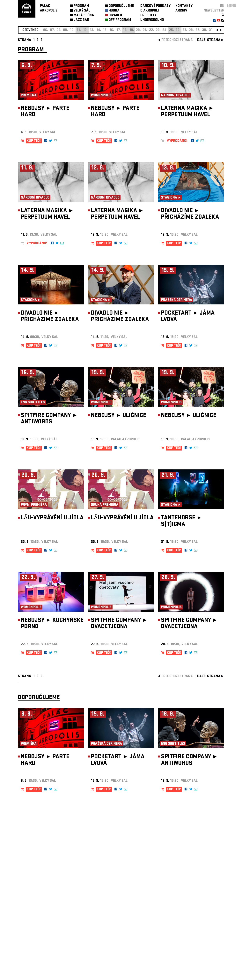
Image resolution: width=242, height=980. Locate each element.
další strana (209, 40)
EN (222, 6)
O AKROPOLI (150, 11)
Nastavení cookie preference (33, 927)
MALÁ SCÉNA (84, 16)
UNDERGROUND (152, 20)
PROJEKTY (148, 16)
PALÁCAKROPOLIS (49, 8)
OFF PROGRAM (120, 20)
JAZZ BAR (81, 20)
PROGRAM (81, 6)
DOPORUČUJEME (121, 6)
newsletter (214, 11)
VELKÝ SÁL (82, 11)
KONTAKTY (184, 6)
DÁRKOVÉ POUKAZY (155, 6)
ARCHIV (181, 11)
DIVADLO (115, 16)
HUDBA (114, 11)
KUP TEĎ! (34, 141)
